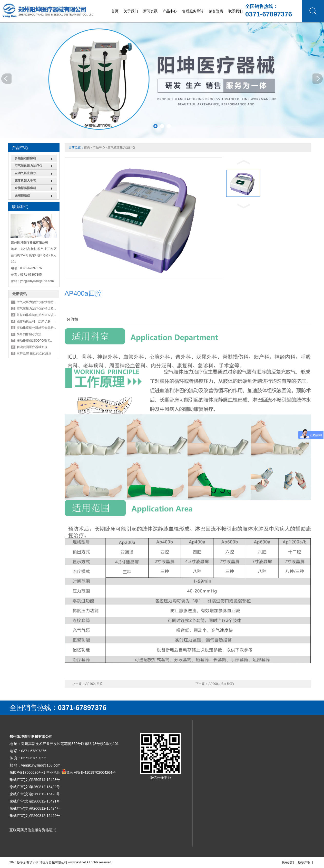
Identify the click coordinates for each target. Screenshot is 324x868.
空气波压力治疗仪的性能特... (36, 302)
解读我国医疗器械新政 (32, 347)
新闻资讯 (150, 11)
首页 (115, 11)
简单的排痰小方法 (29, 334)
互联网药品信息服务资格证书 (33, 830)
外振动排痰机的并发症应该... (36, 315)
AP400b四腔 (94, 684)
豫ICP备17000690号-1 (27, 772)
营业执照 (53, 772)
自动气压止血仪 (25, 173)
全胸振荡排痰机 (25, 188)
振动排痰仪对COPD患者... (35, 341)
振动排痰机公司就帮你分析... (36, 328)
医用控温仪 (22, 195)
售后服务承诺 (193, 11)
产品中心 (170, 11)
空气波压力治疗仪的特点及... (36, 309)
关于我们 (131, 11)
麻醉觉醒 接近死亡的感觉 (34, 353)
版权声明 (304, 862)
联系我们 (235, 11)
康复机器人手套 (25, 181)
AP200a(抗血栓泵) (221, 684)
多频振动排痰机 (25, 158)
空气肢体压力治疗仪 (28, 166)
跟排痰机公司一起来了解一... (36, 321)
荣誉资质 (216, 11)
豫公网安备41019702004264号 (91, 772)
